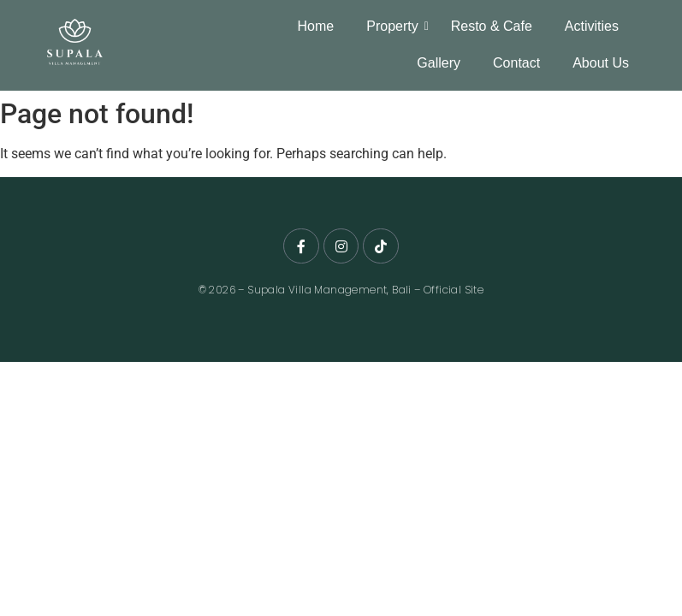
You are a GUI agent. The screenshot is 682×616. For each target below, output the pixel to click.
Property (395, 26)
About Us (601, 63)
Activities (592, 26)
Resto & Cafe (492, 26)
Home (316, 26)
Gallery (439, 63)
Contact (516, 63)
